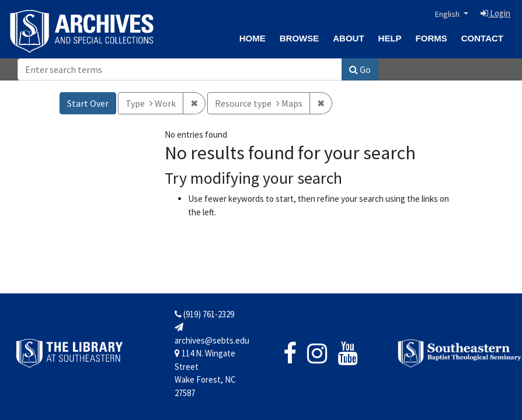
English (448, 14)
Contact (482, 38)
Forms (431, 38)
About (348, 38)
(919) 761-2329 (204, 314)
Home (253, 38)
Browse (300, 38)
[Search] (180, 69)
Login (495, 13)
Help (390, 38)
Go (360, 69)
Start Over (88, 103)
